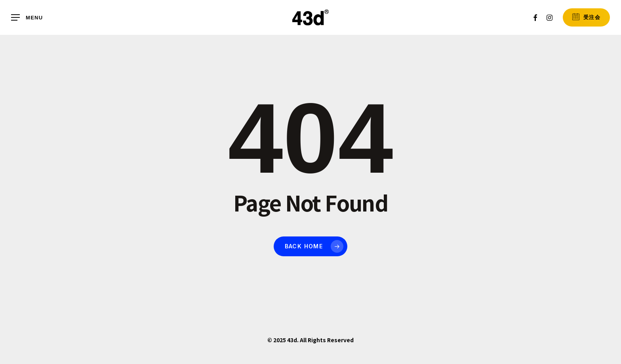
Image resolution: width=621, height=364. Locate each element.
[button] (27, 18)
